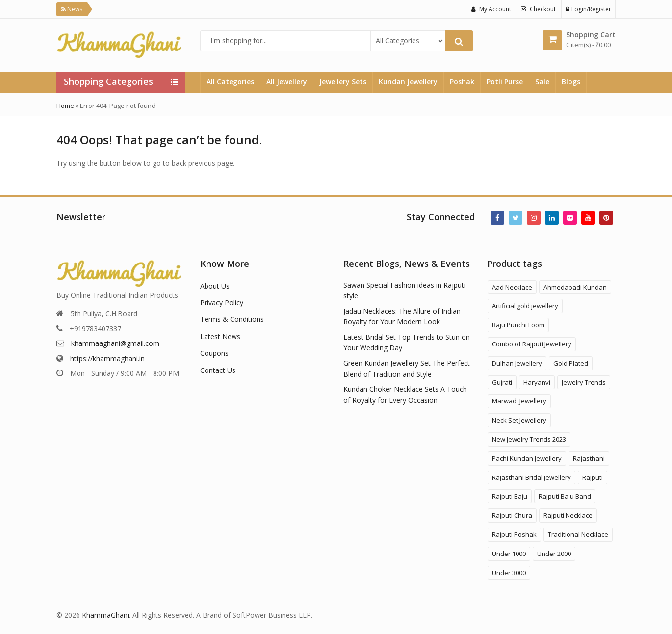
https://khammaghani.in (107, 358)
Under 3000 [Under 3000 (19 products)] (509, 573)
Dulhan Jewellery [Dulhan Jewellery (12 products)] (517, 363)
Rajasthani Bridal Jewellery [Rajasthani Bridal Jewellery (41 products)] (531, 477)
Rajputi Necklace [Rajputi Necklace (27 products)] (568, 515)
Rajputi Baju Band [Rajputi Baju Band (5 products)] (565, 496)
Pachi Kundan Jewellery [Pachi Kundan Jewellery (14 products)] (527, 458)
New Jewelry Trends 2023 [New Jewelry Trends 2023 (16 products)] (529, 439)
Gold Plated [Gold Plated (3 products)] (571, 363)
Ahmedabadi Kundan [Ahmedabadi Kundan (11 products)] (575, 287)
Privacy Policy (222, 303)
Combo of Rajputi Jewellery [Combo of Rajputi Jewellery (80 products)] (532, 344)
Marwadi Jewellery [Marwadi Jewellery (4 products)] (519, 401)
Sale (542, 82)
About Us (215, 286)
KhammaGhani (105, 615)
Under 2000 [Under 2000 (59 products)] (554, 554)
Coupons (214, 353)
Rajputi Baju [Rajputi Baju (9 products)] (510, 496)
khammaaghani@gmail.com (115, 343)
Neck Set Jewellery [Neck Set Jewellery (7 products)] (519, 420)
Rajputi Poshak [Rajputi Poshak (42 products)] (514, 534)
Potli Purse (505, 82)
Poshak (462, 82)
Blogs (571, 82)
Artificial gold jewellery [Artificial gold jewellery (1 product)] (525, 306)
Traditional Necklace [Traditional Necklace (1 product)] (578, 534)
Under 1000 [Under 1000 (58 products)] (509, 554)
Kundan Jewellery (408, 82)
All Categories (230, 82)
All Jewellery (287, 82)
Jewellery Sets (343, 82)
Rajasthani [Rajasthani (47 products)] (589, 458)
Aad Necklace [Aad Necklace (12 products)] (512, 287)
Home (65, 106)
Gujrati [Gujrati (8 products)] (502, 382)
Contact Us (218, 370)
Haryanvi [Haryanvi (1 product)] (537, 382)
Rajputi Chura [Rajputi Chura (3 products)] (512, 515)
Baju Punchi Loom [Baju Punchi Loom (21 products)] (518, 325)
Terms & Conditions (232, 319)
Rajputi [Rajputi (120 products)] (593, 477)
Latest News (220, 336)
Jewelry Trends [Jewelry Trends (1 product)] (584, 382)
